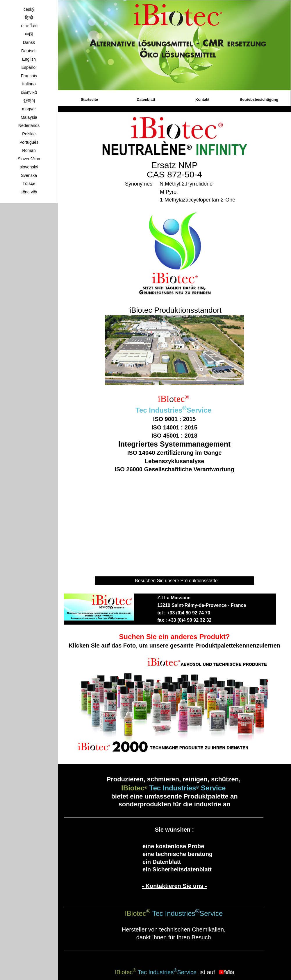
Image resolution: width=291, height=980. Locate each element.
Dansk (29, 42)
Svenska (29, 175)
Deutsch (29, 51)
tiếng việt (29, 192)
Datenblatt (146, 99)
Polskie (29, 134)
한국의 (29, 101)
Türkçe (29, 184)
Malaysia (29, 117)
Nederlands (29, 125)
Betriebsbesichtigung (259, 99)
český (29, 9)
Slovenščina (29, 159)
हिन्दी (29, 18)
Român (29, 150)
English (29, 59)
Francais (29, 76)
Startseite (89, 99)
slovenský (29, 167)
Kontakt (202, 99)
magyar (29, 109)
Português (29, 142)
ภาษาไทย (29, 26)
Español (29, 67)
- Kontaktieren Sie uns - (174, 886)
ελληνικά (29, 92)
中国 (29, 34)
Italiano (29, 84)
